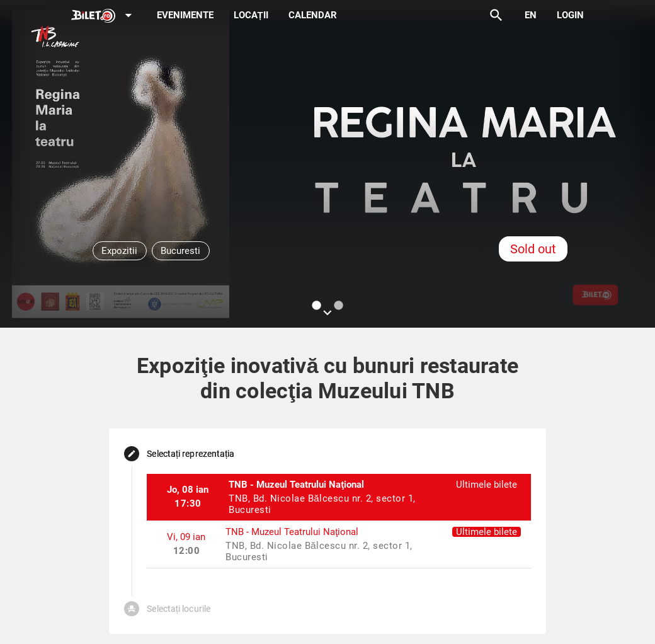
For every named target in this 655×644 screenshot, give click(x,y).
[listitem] (339, 497)
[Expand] (104, 16)
